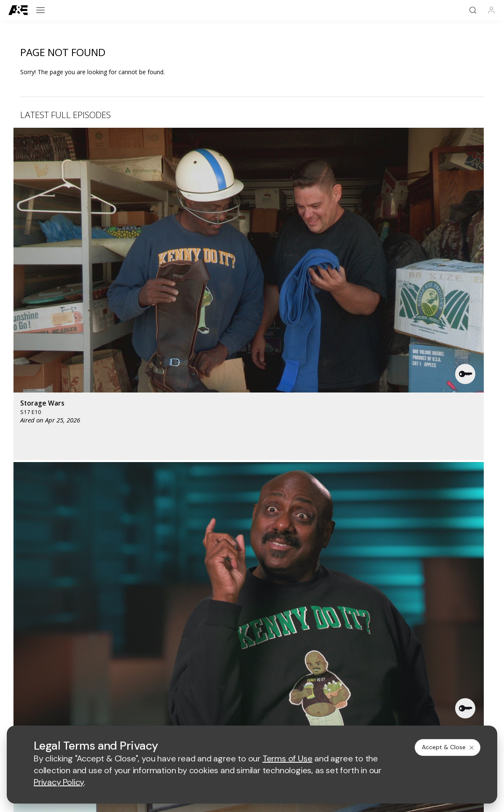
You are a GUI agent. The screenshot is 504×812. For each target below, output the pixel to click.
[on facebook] (17, 691)
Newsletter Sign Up (39, 647)
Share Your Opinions (40, 658)
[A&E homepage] (30, 594)
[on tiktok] (106, 691)
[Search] (473, 10)
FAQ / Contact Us (35, 669)
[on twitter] (39, 691)
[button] (152, 194)
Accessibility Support (308, 666)
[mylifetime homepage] (199, 588)
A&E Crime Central (37, 636)
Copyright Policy (260, 714)
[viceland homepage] (346, 588)
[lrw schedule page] (314, 613)
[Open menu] (40, 10)
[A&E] (19, 10)
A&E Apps (25, 625)
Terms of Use (165, 714)
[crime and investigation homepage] (270, 613)
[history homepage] (153, 588)
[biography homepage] (195, 613)
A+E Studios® (165, 679)
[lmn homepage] (256, 588)
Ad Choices (352, 714)
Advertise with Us (171, 652)
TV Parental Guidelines (311, 679)
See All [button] (464, 451)
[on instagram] (84, 691)
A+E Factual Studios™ (176, 666)
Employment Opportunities (316, 652)
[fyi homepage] (300, 588)
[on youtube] (62, 691)
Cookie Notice (310, 714)
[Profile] (491, 10)
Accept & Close (448, 747)
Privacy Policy (210, 714)
